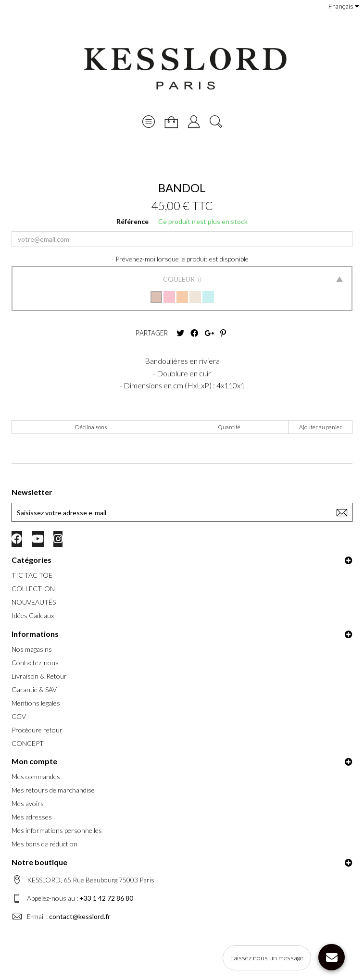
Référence (132, 221)
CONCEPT (28, 743)
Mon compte (34, 761)
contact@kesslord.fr (80, 916)
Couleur (180, 279)
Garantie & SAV (34, 689)
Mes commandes (36, 776)
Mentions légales (36, 703)
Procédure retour (37, 730)
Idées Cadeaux (33, 615)
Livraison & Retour (39, 676)
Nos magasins (32, 649)
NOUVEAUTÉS (34, 602)
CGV (19, 716)
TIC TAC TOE (32, 575)
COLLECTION (33, 589)
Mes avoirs (28, 803)
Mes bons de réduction (44, 844)
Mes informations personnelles (57, 830)
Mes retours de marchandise (53, 790)
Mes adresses (32, 817)
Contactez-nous (35, 663)
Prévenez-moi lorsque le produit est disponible (182, 259)
